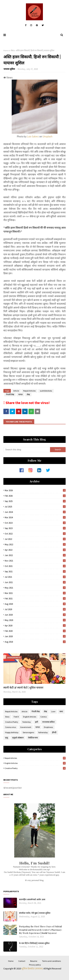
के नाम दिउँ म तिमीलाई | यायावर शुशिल (34, 943)
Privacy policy (35, 965)
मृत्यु (7, 738)
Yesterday (27, 722)
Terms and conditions (51, 961)
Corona (43, 717)
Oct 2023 (35, 523)
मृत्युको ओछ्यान (18, 738)
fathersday (43, 732)
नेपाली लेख (10, 394)
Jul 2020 (35, 609)
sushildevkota (46, 391)
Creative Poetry (12, 722)
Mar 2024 (35, 517)
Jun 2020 (35, 615)
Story (7, 717)
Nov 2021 (35, 561)
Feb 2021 (35, 599)
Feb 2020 (35, 631)
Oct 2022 (35, 534)
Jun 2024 (35, 512)
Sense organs (28, 732)
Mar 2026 (35, 490)
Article (16, 391)
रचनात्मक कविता (48, 722)
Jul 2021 (35, 577)
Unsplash (47, 136)
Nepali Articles (29, 391)
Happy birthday (12, 732)
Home (6, 50)
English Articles (30, 717)
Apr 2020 (35, 626)
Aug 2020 (35, 604)
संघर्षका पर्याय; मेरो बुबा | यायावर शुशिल (35, 913)
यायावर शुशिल (9, 69)
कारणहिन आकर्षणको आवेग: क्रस (32, 899)
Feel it (16, 717)
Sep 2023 (35, 528)
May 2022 (35, 544)
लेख (12, 50)
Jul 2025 (35, 507)
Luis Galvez (33, 136)
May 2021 (35, 588)
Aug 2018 (35, 642)
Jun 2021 (35, 582)
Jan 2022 (35, 555)
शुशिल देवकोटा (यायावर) (32, 969)
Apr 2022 (35, 550)
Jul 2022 (35, 539)
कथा (61, 711)
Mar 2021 (35, 593)
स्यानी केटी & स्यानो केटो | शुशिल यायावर (23, 687)
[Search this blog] (27, 450)
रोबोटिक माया (33, 738)
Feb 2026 (35, 496)
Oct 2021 (35, 566)
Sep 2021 (35, 572)
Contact (22, 961)
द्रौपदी (54, 732)
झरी (37, 722)
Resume (34, 961)
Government (26, 727)
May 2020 (35, 620)
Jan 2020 (35, 636)
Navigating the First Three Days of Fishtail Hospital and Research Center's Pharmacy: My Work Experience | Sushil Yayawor (41, 930)
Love (53, 711)
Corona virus (11, 727)
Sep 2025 (35, 501)
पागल (20, 394)
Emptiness (48, 727)
